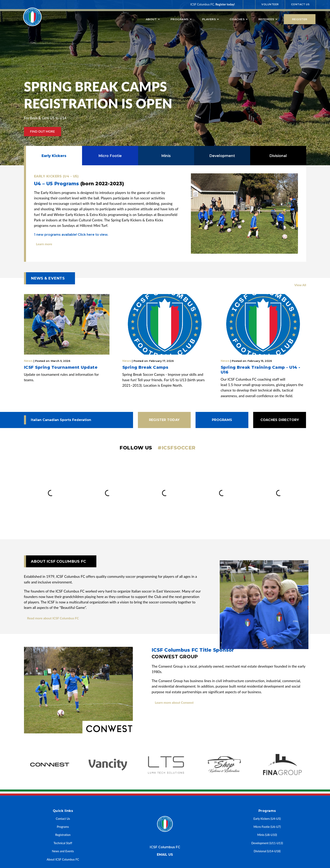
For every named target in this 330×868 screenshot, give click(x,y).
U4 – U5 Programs (79, 184)
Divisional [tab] (278, 156)
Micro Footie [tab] (110, 156)
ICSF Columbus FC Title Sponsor (229, 654)
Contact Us (300, 4)
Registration (63, 835)
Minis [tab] (166, 156)
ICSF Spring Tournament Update (61, 367)
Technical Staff (63, 843)
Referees (268, 19)
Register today (164, 420)
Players (210, 19)
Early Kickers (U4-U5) (267, 819)
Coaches (239, 19)
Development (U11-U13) (267, 843)
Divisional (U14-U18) (267, 851)
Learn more (44, 244)
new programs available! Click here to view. (71, 235)
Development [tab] (222, 156)
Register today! (225, 4)
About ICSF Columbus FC (63, 859)
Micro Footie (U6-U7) (267, 827)
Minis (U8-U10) (267, 835)
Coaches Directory (280, 420)
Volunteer (270, 4)
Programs (181, 19)
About (153, 19)
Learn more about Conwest (174, 702)
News (47, 361)
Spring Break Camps (145, 367)
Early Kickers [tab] (54, 156)
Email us (165, 855)
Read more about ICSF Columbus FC (53, 618)
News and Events (63, 851)
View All (300, 285)
